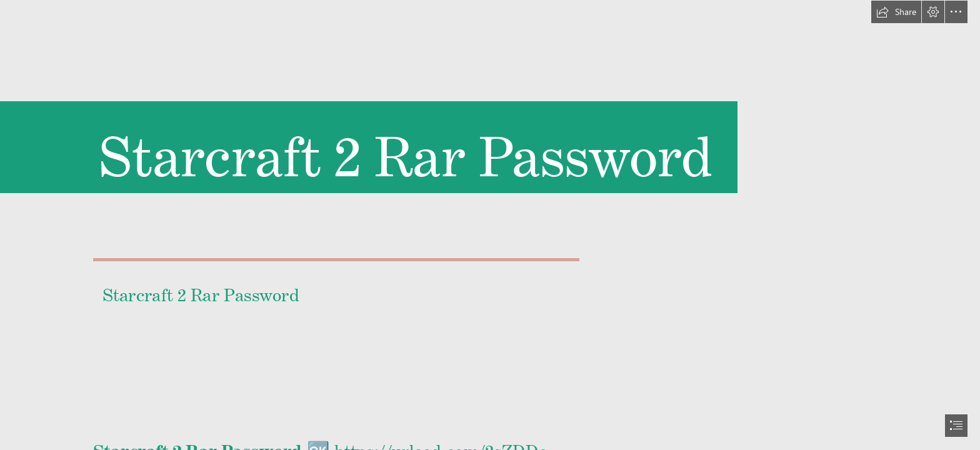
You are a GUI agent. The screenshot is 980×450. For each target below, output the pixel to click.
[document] (490, 225)
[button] (896, 12)
